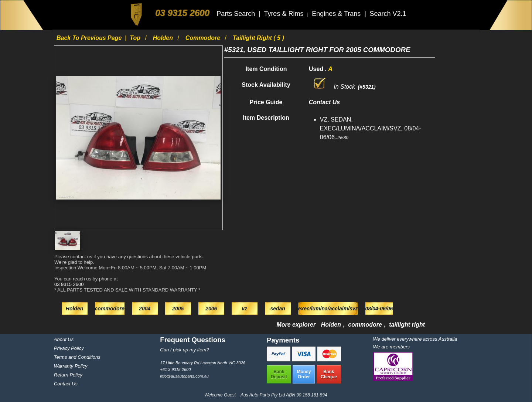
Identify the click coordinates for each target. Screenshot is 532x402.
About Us (64, 339)
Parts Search (237, 14)
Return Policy (68, 375)
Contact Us (66, 384)
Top (136, 38)
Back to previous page (90, 38)
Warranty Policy (71, 366)
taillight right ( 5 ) (258, 38)
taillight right (407, 325)
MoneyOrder (304, 374)
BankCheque (329, 374)
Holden (164, 38)
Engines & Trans (337, 14)
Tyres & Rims (284, 14)
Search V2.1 (388, 14)
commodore (204, 38)
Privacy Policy (69, 348)
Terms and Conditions (77, 357)
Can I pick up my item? (184, 350)
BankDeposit (279, 374)
